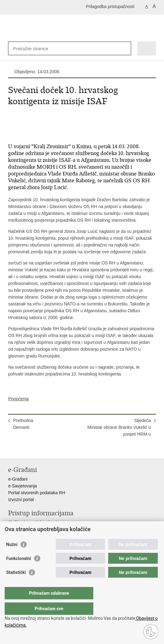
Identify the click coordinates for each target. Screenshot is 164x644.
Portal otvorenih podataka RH (37, 493)
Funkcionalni (19, 571)
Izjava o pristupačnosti (30, 529)
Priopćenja (18, 399)
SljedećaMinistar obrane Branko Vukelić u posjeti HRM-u (119, 427)
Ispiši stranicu (11, 449)
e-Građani (18, 479)
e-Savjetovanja (22, 486)
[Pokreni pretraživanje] (125, 49)
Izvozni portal (21, 500)
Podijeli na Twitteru (38, 449)
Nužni (12, 557)
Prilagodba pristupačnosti (110, 7)
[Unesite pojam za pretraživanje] (35, 49)
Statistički (16, 585)
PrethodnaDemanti (23, 424)
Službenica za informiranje (33, 522)
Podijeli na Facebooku (25, 449)
